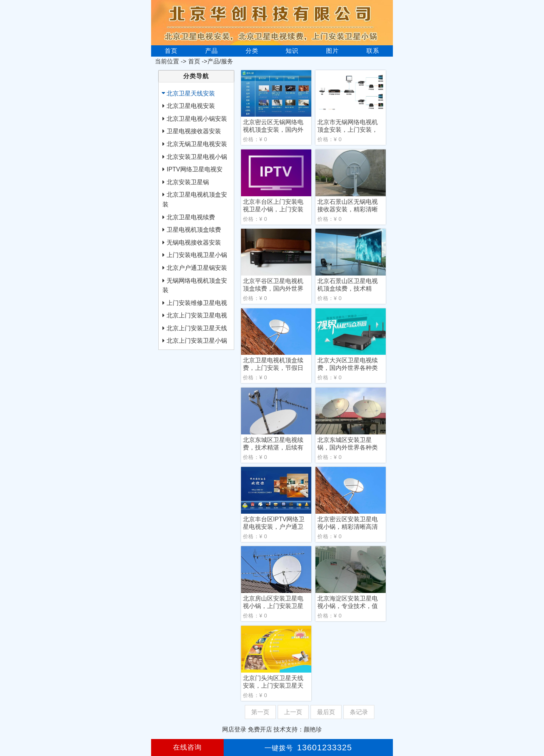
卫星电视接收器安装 (194, 131)
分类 (252, 51)
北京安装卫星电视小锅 (197, 157)
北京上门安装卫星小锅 (197, 341)
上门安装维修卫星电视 (197, 303)
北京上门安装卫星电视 (197, 315)
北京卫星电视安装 (191, 106)
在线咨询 (187, 747)
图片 (332, 51)
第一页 (260, 712)
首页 (171, 51)
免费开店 (260, 729)
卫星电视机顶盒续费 (194, 230)
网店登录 (234, 729)
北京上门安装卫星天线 (197, 328)
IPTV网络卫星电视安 (195, 169)
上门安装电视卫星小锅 (197, 255)
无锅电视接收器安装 (194, 243)
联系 (373, 51)
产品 (212, 51)
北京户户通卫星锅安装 (197, 268)
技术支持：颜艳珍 (298, 729)
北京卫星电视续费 (191, 217)
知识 (292, 51)
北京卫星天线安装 (191, 93)
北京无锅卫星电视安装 (197, 144)
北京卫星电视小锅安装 (197, 119)
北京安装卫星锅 (188, 182)
